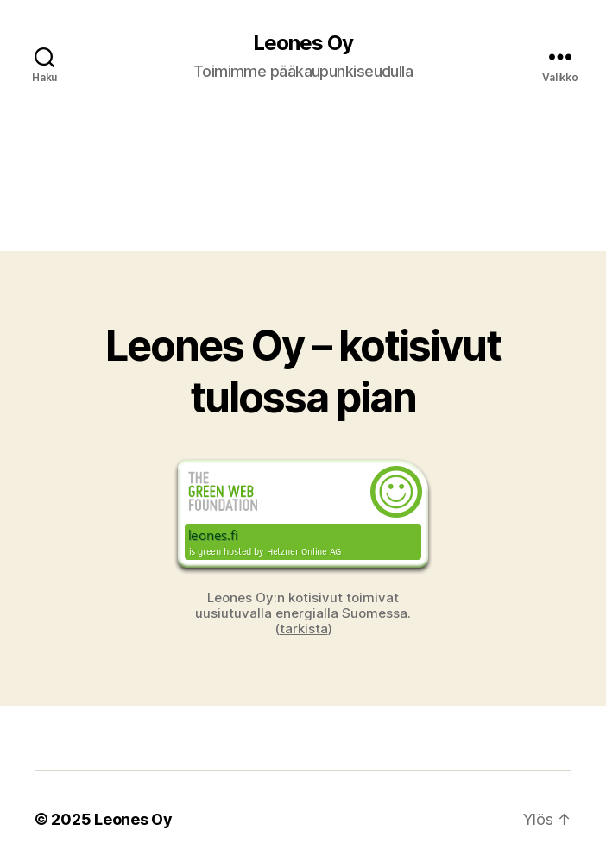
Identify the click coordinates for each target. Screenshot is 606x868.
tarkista (304, 629)
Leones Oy (303, 43)
